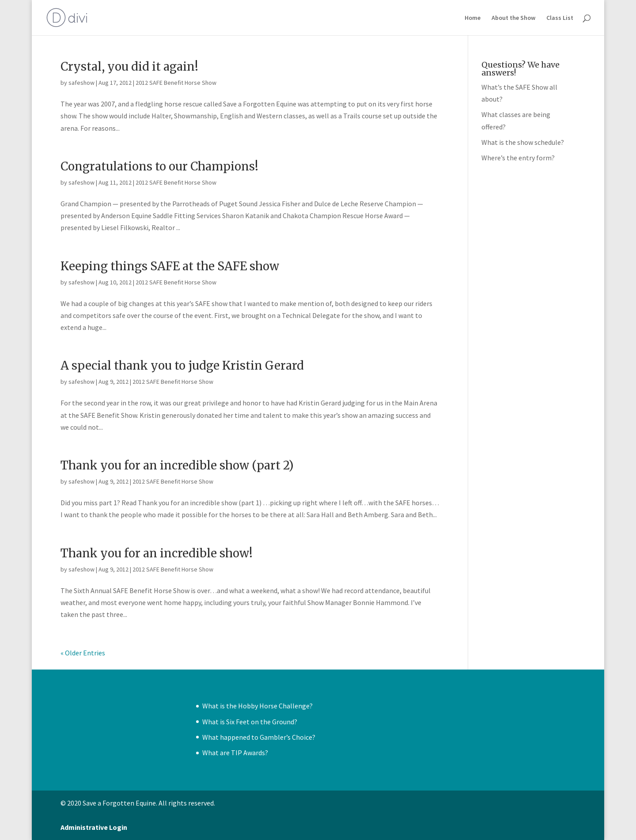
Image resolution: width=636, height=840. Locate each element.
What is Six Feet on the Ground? (250, 722)
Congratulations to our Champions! (159, 166)
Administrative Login (94, 827)
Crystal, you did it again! (129, 66)
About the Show (513, 18)
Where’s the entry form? (518, 158)
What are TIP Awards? (235, 753)
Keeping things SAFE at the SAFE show (170, 266)
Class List (560, 18)
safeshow (81, 83)
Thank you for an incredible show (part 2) (177, 465)
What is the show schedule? (523, 142)
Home (473, 18)
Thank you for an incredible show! (157, 553)
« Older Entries (83, 653)
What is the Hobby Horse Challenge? (257, 706)
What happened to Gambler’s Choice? (259, 737)
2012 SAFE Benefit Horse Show (176, 83)
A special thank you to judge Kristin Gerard (182, 365)
